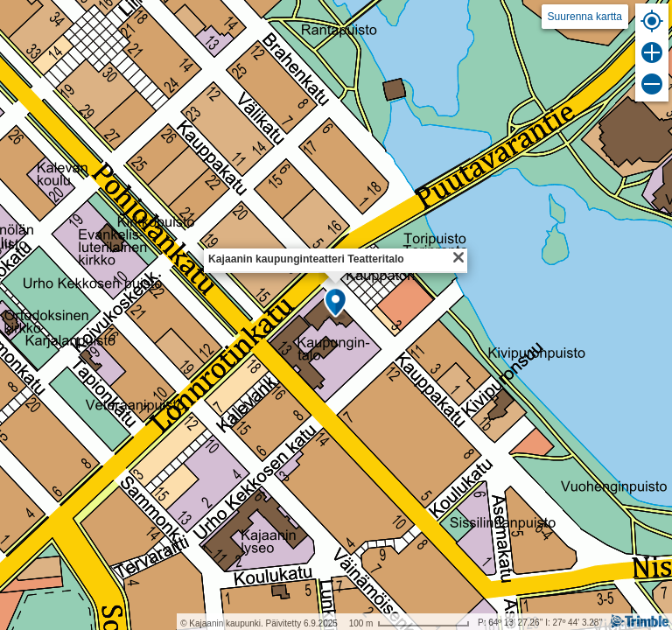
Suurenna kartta (585, 17)
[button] (336, 304)
